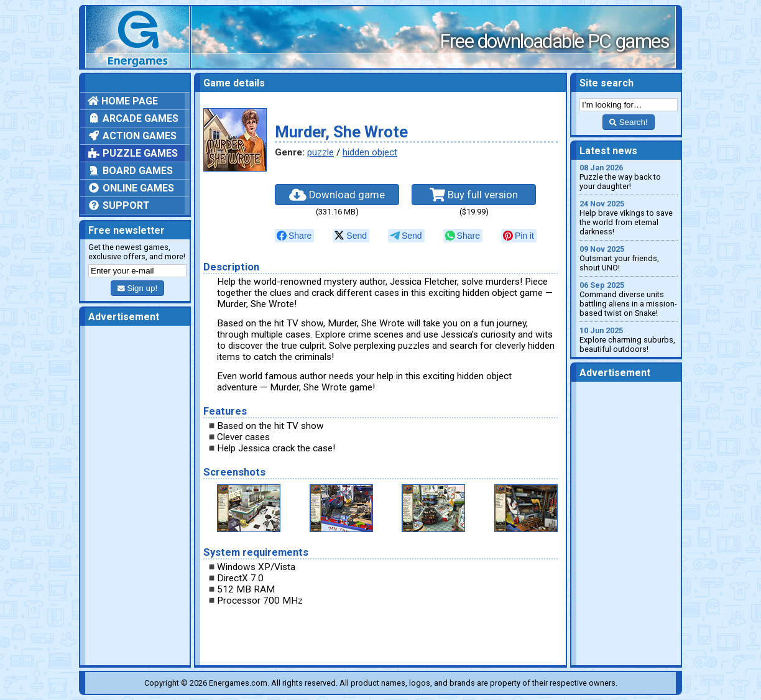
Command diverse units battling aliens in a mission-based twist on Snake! (629, 299)
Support (119, 205)
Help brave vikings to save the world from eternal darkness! (629, 218)
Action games (132, 136)
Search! (628, 122)
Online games (131, 188)
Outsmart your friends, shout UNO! (629, 258)
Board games (130, 171)
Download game (337, 195)
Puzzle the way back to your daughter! (629, 177)
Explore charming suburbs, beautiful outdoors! (629, 340)
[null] (294, 236)
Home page (123, 101)
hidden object (370, 152)
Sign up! (137, 288)
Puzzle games (133, 153)
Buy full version (474, 195)
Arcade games (133, 118)
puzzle (321, 152)
